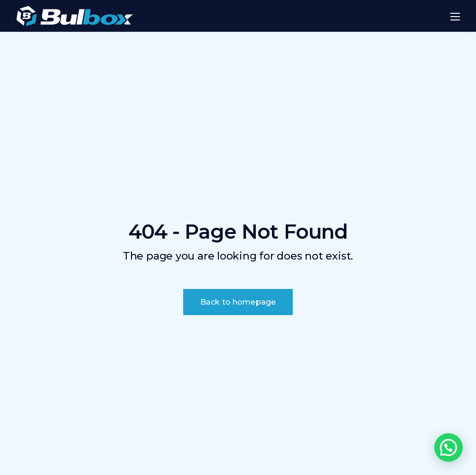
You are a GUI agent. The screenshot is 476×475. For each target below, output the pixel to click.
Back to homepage (238, 302)
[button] (448, 447)
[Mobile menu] (455, 17)
